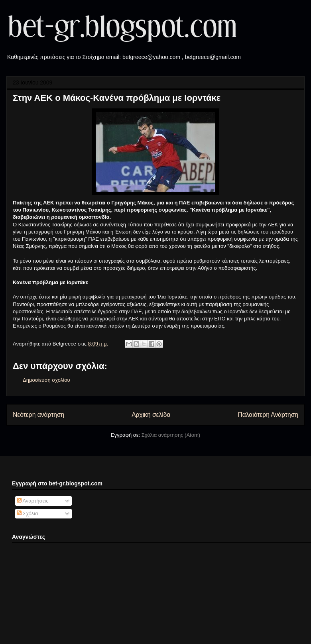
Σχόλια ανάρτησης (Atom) (171, 435)
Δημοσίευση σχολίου (46, 380)
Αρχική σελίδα (151, 415)
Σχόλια (28, 513)
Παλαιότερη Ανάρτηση (268, 415)
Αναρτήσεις (33, 501)
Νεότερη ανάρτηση (38, 415)
